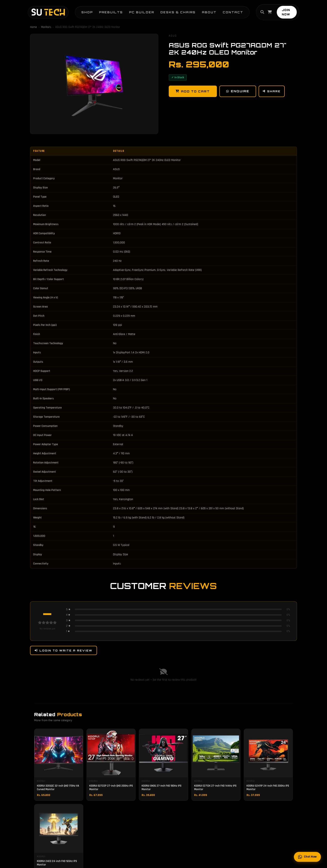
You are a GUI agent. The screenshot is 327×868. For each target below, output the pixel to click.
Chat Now (307, 857)
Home (33, 27)
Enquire (238, 91)
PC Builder (138, 11)
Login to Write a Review (64, 650)
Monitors (46, 27)
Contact (229, 11)
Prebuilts (107, 11)
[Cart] (267, 11)
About (206, 11)
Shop (84, 11)
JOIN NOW (288, 11)
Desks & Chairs (174, 11)
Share (272, 91)
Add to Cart (193, 91)
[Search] (259, 11)
